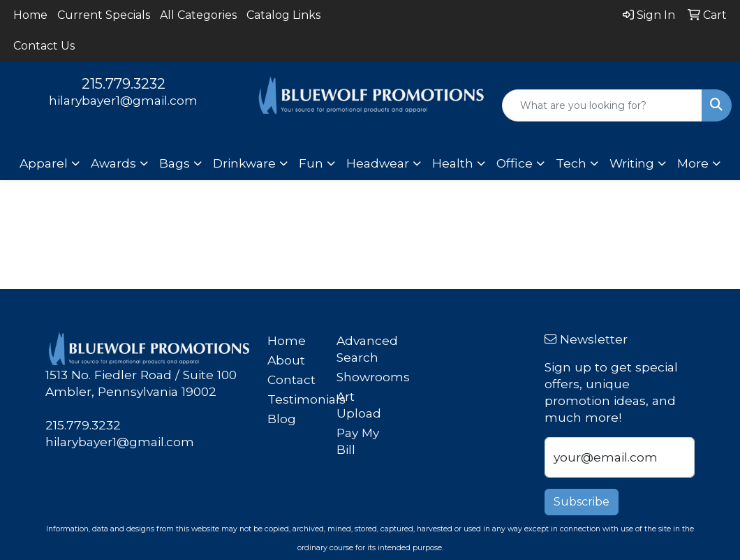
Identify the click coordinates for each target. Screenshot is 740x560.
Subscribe (582, 502)
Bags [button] (175, 163)
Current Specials (104, 15)
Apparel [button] (44, 163)
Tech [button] (571, 163)
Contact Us (44, 46)
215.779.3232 (124, 84)
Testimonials (294, 399)
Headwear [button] (378, 163)
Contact (291, 380)
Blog (282, 419)
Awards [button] (113, 163)
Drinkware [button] (244, 163)
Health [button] (453, 163)
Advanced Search (363, 349)
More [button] (693, 163)
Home (30, 15)
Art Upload (359, 405)
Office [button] (515, 163)
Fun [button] (311, 163)
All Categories (198, 15)
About (286, 360)
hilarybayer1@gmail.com (123, 100)
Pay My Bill (358, 441)
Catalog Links (283, 15)
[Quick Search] (602, 105)
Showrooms (363, 377)
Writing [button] (632, 163)
